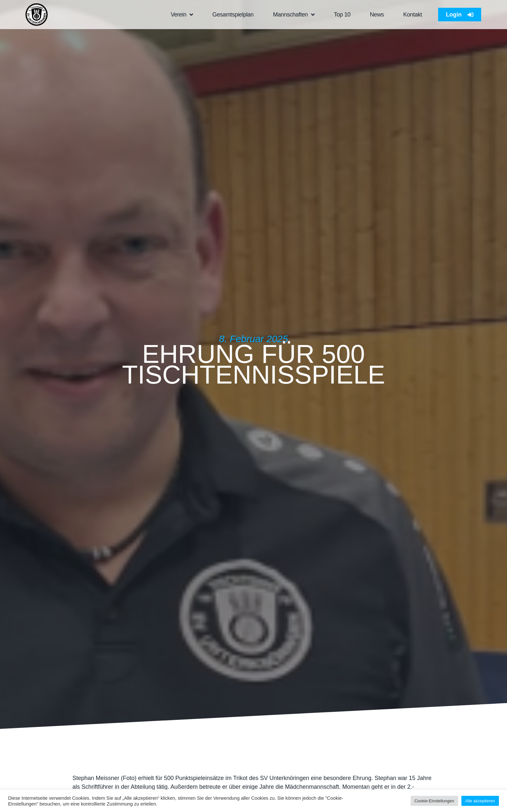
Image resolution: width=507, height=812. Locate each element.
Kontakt (413, 15)
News (377, 15)
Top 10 (342, 15)
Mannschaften (294, 15)
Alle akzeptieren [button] (480, 801)
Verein (182, 15)
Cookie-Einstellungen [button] (434, 801)
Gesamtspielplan (233, 15)
